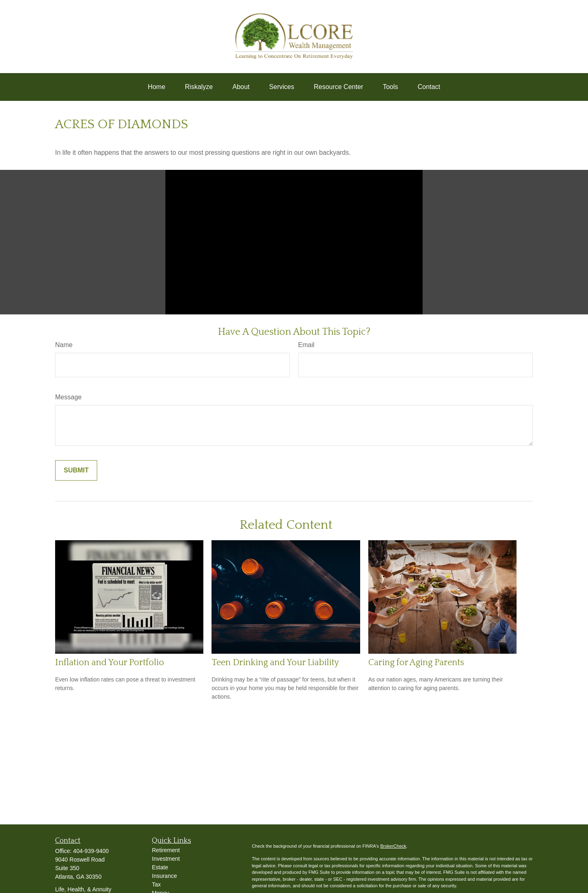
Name (64, 345)
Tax (156, 884)
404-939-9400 (91, 851)
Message (68, 397)
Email (306, 345)
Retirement (166, 850)
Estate (160, 867)
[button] (157, 87)
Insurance (164, 876)
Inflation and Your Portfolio (110, 663)
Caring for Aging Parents (416, 663)
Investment (166, 859)
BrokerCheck (393, 846)
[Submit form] (76, 470)
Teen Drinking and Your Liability (275, 663)
